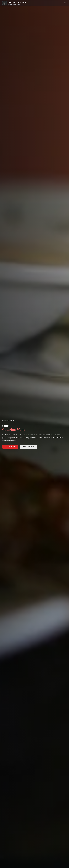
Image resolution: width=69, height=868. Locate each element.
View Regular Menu (28, 447)
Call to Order (10, 447)
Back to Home (8, 420)
